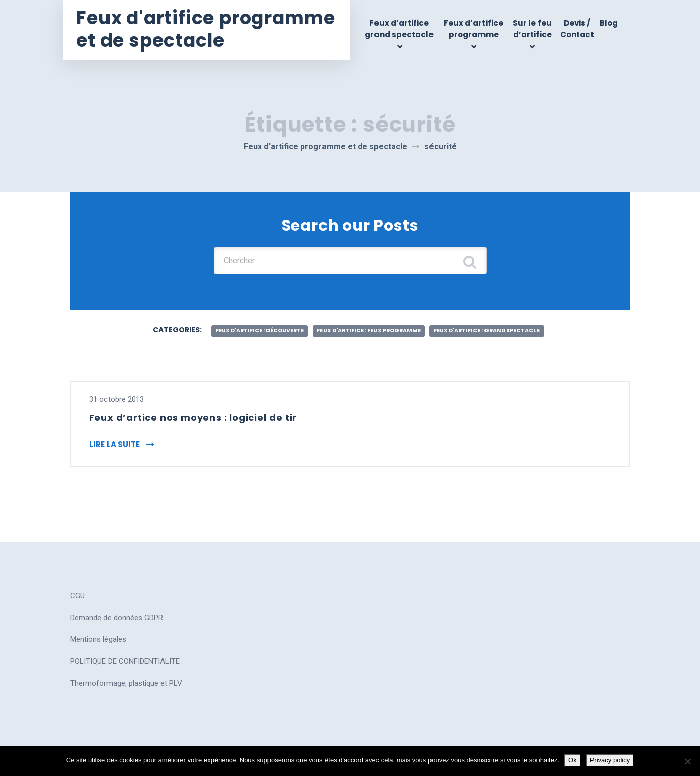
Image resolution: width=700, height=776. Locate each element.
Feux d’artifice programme (476, 29)
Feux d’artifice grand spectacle (404, 29)
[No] (687, 761)
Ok (573, 760)
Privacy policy (610, 760)
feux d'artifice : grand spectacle (503, 325)
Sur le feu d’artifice (534, 29)
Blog (609, 23)
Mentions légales (98, 637)
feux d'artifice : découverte (243, 325)
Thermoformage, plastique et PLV (126, 681)
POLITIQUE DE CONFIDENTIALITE (125, 658)
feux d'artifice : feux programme (368, 325)
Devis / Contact (578, 29)
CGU (77, 593)
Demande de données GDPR (117, 615)
